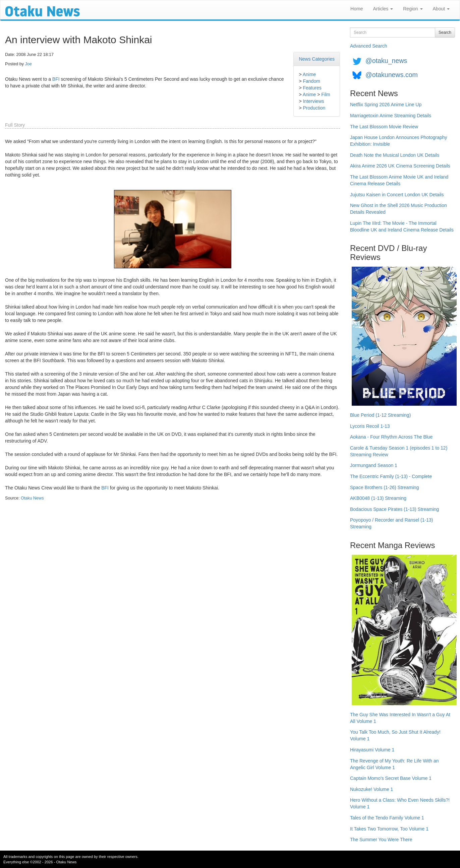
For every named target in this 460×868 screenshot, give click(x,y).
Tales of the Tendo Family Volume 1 (387, 818)
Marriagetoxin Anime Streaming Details (391, 116)
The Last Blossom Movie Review (384, 127)
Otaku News (32, 498)
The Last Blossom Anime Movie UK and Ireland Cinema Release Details (399, 180)
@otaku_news (386, 61)
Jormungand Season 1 (374, 465)
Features (312, 88)
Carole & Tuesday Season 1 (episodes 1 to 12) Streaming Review (399, 451)
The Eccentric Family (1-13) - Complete (391, 476)
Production (314, 108)
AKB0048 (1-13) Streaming (378, 498)
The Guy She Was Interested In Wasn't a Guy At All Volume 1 (400, 718)
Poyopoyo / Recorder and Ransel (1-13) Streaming (391, 523)
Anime (309, 74)
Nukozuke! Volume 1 (371, 789)
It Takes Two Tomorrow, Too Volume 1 (389, 829)
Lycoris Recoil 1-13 (370, 426)
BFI (56, 79)
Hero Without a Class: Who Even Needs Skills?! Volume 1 (400, 803)
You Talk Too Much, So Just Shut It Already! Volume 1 (395, 735)
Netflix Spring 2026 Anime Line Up (386, 105)
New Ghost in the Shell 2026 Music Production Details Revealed (398, 209)
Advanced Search (369, 46)
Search (445, 32)
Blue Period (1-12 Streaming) (380, 415)
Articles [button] (383, 9)
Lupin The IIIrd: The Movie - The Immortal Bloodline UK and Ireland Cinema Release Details (402, 226)
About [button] (441, 9)
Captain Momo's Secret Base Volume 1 (391, 778)
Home (357, 9)
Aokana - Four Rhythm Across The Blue (391, 437)
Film (326, 94)
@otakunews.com (392, 75)
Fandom (311, 81)
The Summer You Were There (381, 840)
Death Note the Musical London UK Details (395, 155)
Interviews (313, 101)
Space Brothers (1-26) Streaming (384, 487)
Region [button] (413, 9)
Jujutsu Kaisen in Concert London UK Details (397, 195)
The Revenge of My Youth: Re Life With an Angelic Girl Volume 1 (394, 764)
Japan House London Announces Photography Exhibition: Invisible (399, 141)
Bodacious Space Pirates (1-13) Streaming (394, 509)
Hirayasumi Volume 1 (372, 750)
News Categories (317, 59)
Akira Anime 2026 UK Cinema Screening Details (400, 166)
